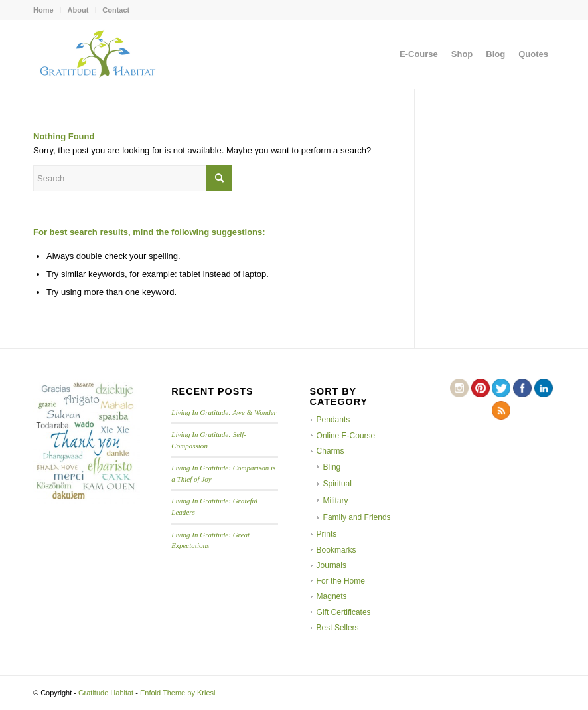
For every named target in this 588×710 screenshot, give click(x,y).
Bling (332, 467)
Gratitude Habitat (106, 693)
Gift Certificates (344, 612)
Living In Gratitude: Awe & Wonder (224, 412)
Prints (327, 534)
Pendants (333, 420)
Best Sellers (338, 628)
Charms (331, 451)
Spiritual (337, 484)
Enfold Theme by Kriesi (178, 693)
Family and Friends (357, 517)
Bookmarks (336, 550)
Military (336, 501)
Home (43, 10)
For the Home (341, 581)
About (78, 10)
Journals (331, 565)
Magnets (332, 596)
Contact (116, 10)
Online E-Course (346, 436)
